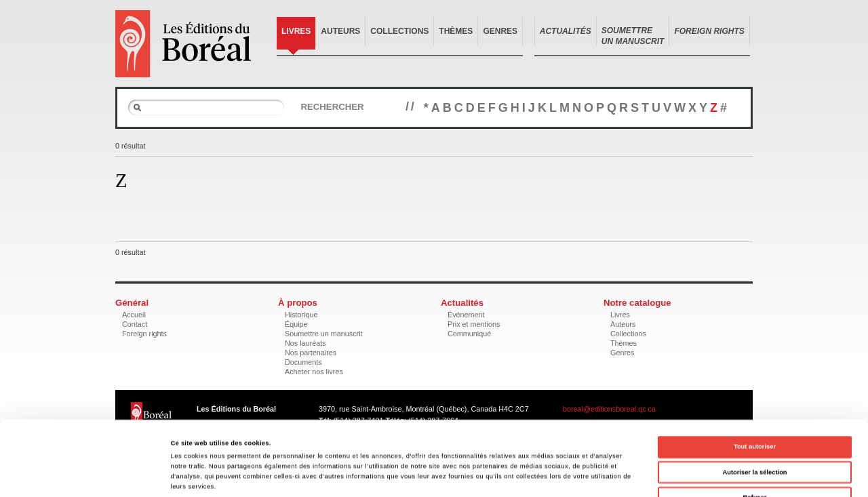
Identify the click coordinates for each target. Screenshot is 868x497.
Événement (466, 315)
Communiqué (469, 334)
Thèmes (456, 31)
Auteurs (340, 31)
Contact (135, 324)
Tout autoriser (755, 377)
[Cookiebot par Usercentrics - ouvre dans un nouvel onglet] (88, 474)
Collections (399, 31)
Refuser (755, 428)
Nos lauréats (305, 343)
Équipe (296, 324)
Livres (296, 31)
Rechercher (332, 107)
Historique (301, 315)
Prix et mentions (474, 324)
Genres (500, 31)
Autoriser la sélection (754, 403)
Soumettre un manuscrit (324, 334)
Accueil (134, 315)
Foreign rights (144, 334)
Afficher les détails (586, 475)
